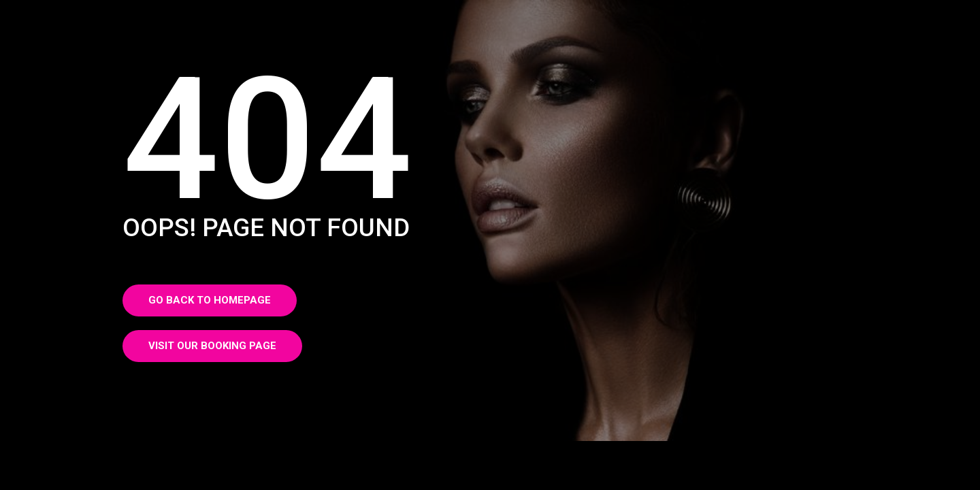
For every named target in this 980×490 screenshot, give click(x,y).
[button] (210, 300)
